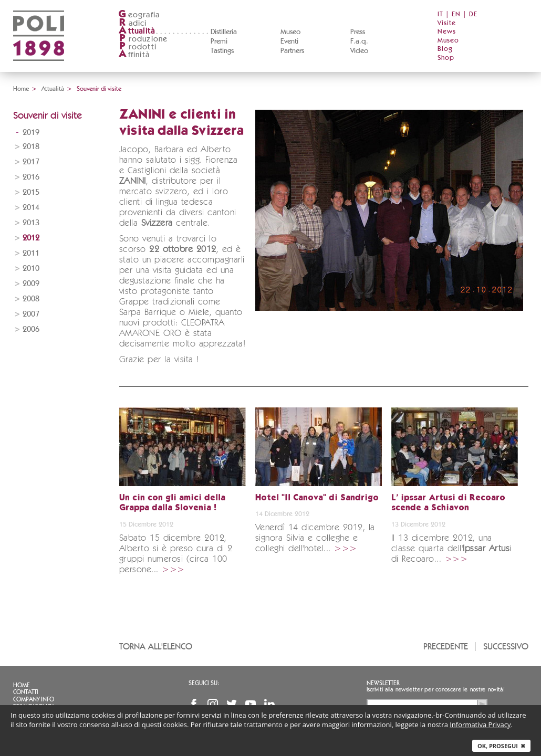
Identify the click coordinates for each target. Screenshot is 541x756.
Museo (290, 32)
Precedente (446, 647)
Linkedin (269, 704)
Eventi (289, 41)
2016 (31, 177)
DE (473, 14)
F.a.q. (359, 41)
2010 (31, 269)
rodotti (137, 47)
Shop (446, 58)
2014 (31, 208)
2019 (31, 133)
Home (21, 89)
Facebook (194, 704)
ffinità (134, 55)
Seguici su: (204, 683)
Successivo (506, 647)
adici (133, 23)
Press (358, 32)
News (447, 32)
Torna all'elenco (156, 647)
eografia (139, 15)
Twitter (232, 704)
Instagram (213, 704)
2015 (31, 192)
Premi (219, 41)
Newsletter (383, 683)
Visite (447, 23)
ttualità (137, 31)
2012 (31, 238)
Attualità (53, 89)
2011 (31, 253)
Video (359, 51)
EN (456, 14)
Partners (292, 51)
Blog (445, 49)
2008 (31, 299)
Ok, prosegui (501, 746)
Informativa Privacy (480, 724)
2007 (31, 314)
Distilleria (224, 32)
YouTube (251, 704)
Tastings (222, 51)
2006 (31, 329)
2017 (31, 162)
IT (440, 14)
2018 (31, 147)
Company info (34, 699)
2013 (31, 223)
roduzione (143, 39)
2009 (31, 284)
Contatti (26, 692)
